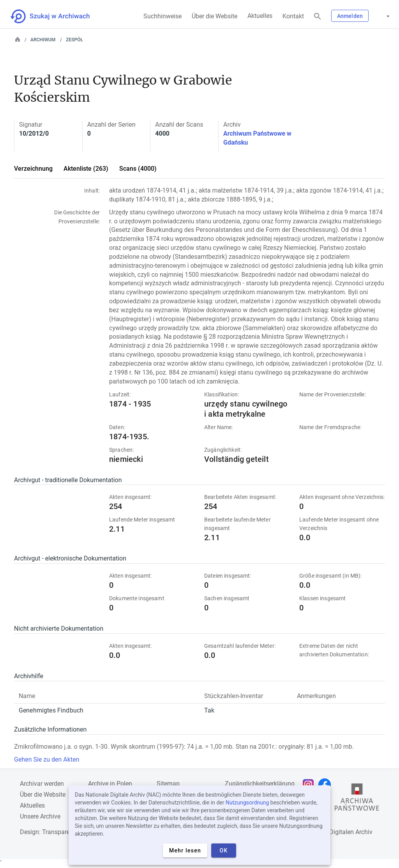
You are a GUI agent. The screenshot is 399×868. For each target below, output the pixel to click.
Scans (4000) (138, 169)
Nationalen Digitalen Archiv (335, 832)
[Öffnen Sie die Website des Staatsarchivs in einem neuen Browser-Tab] (357, 799)
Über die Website (215, 16)
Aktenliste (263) (86, 169)
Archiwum (43, 40)
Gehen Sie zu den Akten (47, 759)
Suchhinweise (162, 16)
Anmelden (350, 16)
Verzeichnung (33, 169)
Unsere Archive (40, 816)
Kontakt (293, 16)
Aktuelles (260, 16)
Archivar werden (42, 784)
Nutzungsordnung (247, 803)
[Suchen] (318, 17)
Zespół (74, 40)
